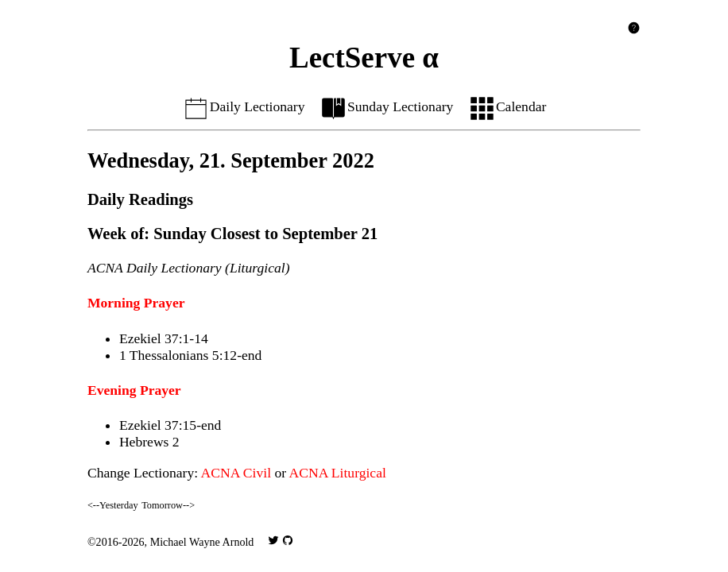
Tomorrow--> (168, 505)
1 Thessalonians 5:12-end (191, 355)
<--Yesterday (113, 505)
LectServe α (364, 58)
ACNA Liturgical (338, 473)
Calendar (507, 106)
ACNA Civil (236, 473)
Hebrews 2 (149, 442)
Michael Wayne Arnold (202, 542)
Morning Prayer (136, 303)
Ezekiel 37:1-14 (164, 338)
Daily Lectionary (244, 106)
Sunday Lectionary (387, 106)
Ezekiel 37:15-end (170, 425)
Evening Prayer (134, 390)
